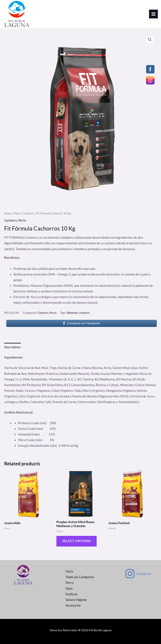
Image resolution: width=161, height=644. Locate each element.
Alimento (72, 313)
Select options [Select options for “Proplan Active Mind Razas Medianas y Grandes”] (77, 541)
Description (12, 347)
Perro (17, 213)
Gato (69, 588)
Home (8, 213)
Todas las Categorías (80, 577)
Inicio (69, 571)
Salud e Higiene (76, 600)
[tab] (12, 347)
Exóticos (72, 594)
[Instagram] (138, 574)
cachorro (84, 313)
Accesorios (73, 605)
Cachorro (28, 213)
